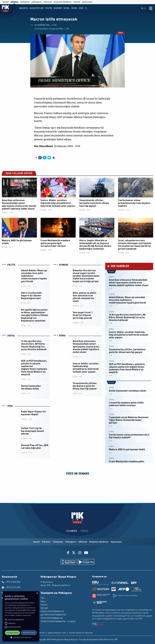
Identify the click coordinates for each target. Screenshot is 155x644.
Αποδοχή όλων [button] (12, 633)
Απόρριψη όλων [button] (29, 633)
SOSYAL (11, 336)
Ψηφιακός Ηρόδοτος (99, 542)
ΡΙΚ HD (44, 605)
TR (143, 8)
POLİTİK (11, 265)
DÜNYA (120, 33)
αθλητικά (48, 2)
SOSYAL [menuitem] (67, 8)
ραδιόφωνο (37, 2)
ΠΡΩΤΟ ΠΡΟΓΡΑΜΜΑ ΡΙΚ (52, 612)
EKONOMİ (64, 265)
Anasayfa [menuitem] (24, 8)
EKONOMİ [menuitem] (58, 8)
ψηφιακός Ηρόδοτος (63, 2)
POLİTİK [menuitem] (49, 8)
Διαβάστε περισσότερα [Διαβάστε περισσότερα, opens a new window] (23, 615)
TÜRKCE (84, 531)
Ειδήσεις (46, 542)
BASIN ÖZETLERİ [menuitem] (37, 8)
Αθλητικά (83, 542)
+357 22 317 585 (13, 588)
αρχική (6, 2)
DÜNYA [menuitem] (74, 8)
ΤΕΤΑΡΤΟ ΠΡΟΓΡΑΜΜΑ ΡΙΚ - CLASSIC (58, 622)
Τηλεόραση (58, 542)
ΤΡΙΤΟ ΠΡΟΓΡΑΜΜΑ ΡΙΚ (52, 618)
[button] (6, 620)
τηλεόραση (25, 2)
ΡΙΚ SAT (44, 608)
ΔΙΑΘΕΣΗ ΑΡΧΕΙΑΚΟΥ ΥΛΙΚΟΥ (57, 633)
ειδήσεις (14, 2)
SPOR (10, 406)
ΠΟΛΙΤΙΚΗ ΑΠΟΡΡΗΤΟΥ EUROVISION (81, 633)
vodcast (77, 2)
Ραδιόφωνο (71, 542)
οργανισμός (87, 2)
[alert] (21, 616)
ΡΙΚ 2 (43, 602)
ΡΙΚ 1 (43, 598)
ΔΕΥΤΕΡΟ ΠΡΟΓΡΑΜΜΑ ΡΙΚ (53, 615)
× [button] (37, 593)
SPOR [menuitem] (81, 8)
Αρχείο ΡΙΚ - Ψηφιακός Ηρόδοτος (55, 585)
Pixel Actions (105, 640)
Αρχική (36, 542)
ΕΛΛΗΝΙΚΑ (72, 531)
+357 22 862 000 (13, 582)
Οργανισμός (116, 542)
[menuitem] (86, 8)
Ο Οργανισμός (47, 582)
